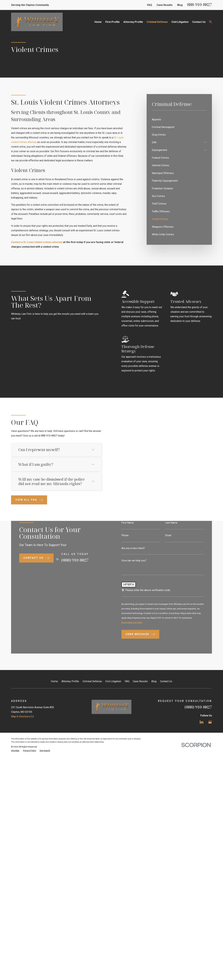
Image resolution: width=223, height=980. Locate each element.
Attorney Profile (70, 754)
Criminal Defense (92, 754)
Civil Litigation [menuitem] (180, 22)
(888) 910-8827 (198, 780)
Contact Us (166, 754)
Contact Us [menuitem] (199, 22)
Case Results (165, 5)
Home (54, 754)
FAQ (150, 5)
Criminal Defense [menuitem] (157, 22)
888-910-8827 (200, 4)
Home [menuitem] (98, 22)
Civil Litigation (113, 754)
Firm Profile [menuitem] (113, 22)
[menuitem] (179, 119)
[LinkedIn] (202, 795)
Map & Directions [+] (22, 790)
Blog (180, 5)
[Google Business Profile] (210, 795)
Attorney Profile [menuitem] (133, 22)
